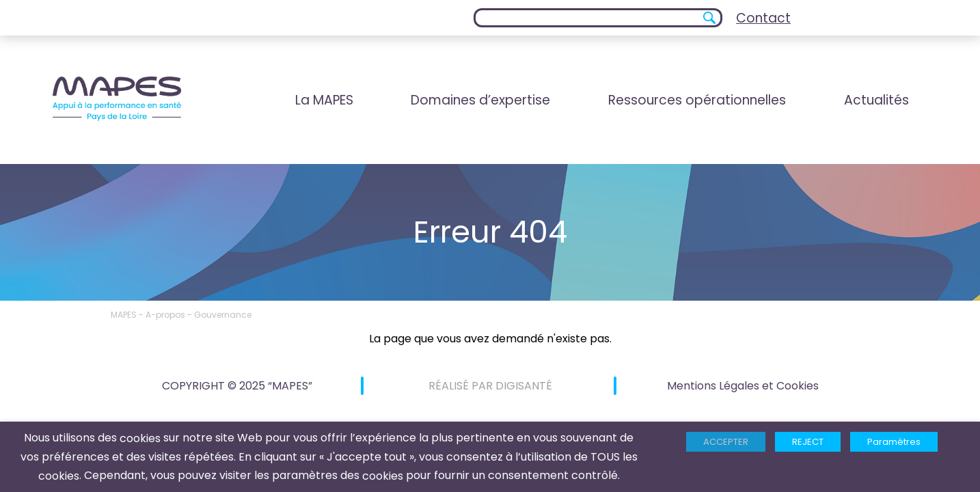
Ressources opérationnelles (697, 100)
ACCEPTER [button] (726, 442)
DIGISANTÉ (524, 386)
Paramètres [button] (894, 442)
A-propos (165, 315)
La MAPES (324, 100)
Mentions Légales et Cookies (743, 386)
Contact (763, 18)
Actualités (876, 100)
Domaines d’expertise (480, 100)
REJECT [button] (808, 442)
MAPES (124, 315)
